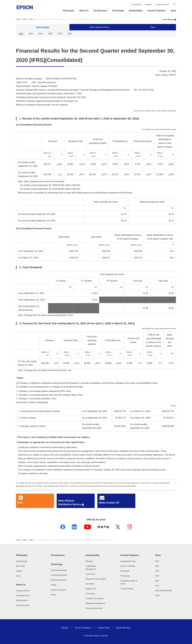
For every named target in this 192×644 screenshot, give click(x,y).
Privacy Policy (104, 628)
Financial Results (127, 589)
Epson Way (20, 566)
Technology (118, 11)
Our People (90, 584)
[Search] (175, 5)
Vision (18, 576)
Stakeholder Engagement (95, 603)
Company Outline (23, 591)
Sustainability (136, 11)
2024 (40, 33)
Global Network (22, 600)
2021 (70, 33)
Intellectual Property (58, 580)
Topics (153, 27)
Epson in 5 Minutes (128, 566)
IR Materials (125, 576)
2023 (50, 33)
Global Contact (161, 5)
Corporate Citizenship (94, 608)
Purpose (19, 571)
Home (18, 19)
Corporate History (23, 605)
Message (89, 561)
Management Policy (128, 561)
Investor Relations (157, 11)
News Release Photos (100, 27)
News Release (43, 27)
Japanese (149, 5)
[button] (26, 555)
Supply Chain (91, 589)
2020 (31, 19)
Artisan (53, 595)
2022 (60, 33)
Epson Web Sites (123, 628)
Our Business (100, 11)
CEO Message (22, 561)
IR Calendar (125, 571)
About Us (84, 11)
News (173, 11)
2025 (31, 33)
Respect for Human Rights (96, 579)
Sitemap (65, 628)
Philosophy (69, 11)
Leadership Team (23, 595)
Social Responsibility (59, 570)
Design (53, 585)
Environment (90, 574)
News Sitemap (168, 20)
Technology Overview (59, 575)
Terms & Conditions (83, 628)
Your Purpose (136, 5)
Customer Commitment (95, 599)
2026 (21, 33)
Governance (90, 594)
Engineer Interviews (58, 590)
